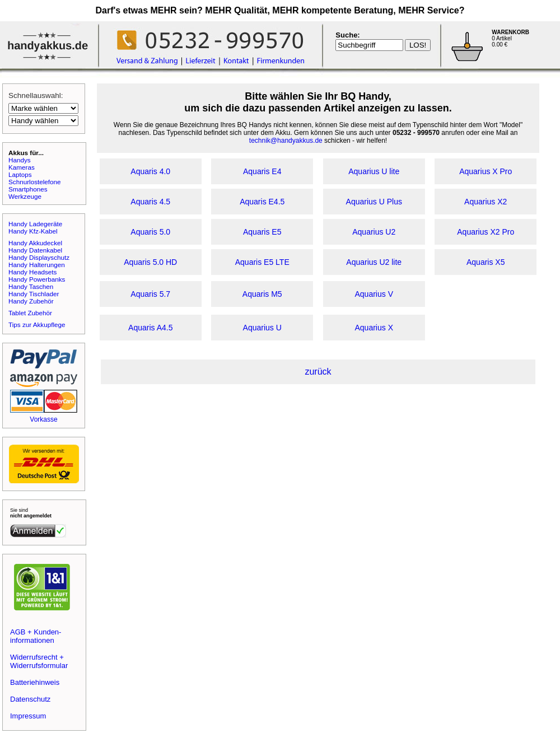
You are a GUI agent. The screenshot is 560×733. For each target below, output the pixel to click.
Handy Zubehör (31, 301)
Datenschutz (30, 699)
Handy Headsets (32, 272)
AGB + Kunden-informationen (36, 636)
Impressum (28, 716)
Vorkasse (43, 419)
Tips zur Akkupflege (37, 325)
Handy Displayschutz (39, 257)
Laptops (20, 174)
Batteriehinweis (35, 682)
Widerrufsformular (39, 666)
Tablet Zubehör (30, 313)
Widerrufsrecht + (37, 657)
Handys (20, 160)
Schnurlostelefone (35, 182)
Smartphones (28, 189)
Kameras (22, 167)
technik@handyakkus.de (286, 141)
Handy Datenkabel (35, 250)
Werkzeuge (25, 196)
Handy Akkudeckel (35, 243)
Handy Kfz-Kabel (33, 231)
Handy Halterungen (37, 265)
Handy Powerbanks (37, 279)
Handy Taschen (31, 286)
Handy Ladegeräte (35, 224)
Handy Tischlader (34, 294)
